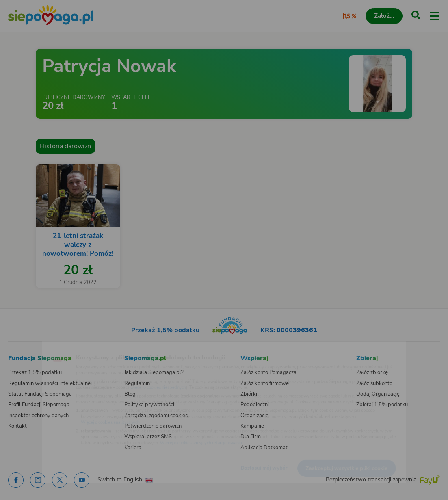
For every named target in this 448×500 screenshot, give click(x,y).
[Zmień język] (23, 347)
